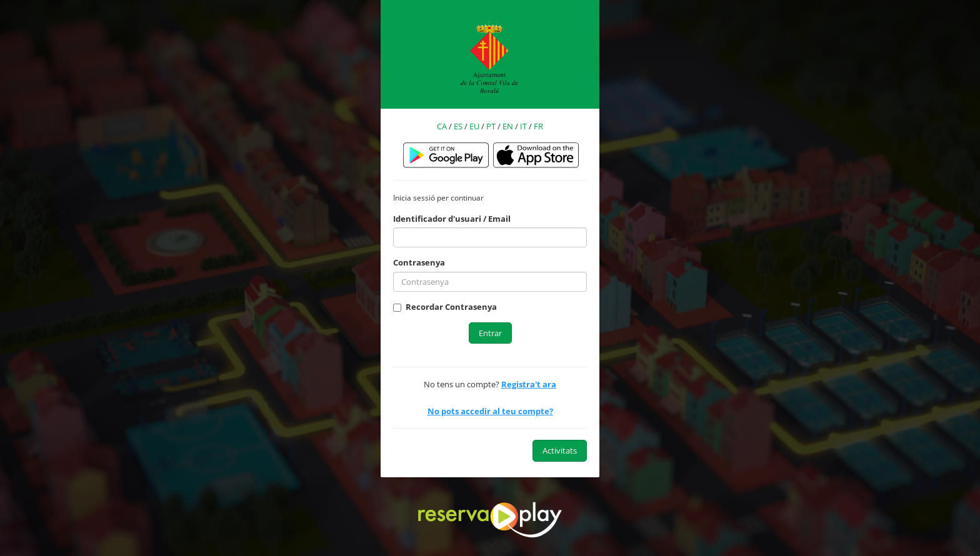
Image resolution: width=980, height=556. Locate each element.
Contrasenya (419, 262)
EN (508, 126)
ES (458, 126)
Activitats (560, 450)
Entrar (490, 333)
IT (523, 126)
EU (474, 126)
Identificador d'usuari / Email (452, 219)
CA (442, 126)
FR (538, 126)
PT (491, 126)
